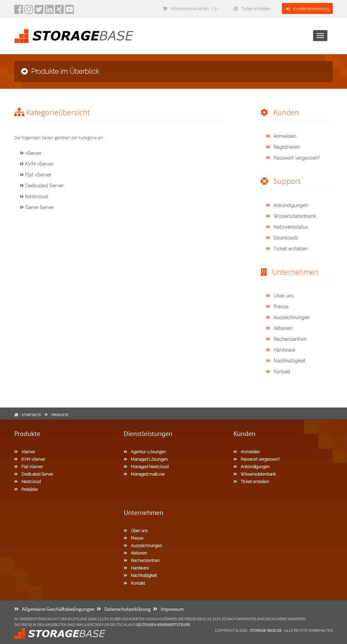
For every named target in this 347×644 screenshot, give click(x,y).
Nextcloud (34, 196)
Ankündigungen (287, 205)
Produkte (60, 415)
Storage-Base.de (266, 630)
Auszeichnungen (288, 317)
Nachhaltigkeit (286, 361)
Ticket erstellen (252, 9)
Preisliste (26, 490)
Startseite (31, 415)
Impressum (168, 609)
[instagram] (29, 12)
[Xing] (59, 12)
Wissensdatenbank (291, 216)
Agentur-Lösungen (145, 452)
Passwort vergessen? (293, 158)
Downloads (282, 238)
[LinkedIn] (49, 12)
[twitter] (39, 12)
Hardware (281, 350)
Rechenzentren (286, 339)
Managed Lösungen (146, 459)
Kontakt (278, 372)
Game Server (37, 207)
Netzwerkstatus (287, 227)
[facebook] (19, 12)
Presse (277, 307)
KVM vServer (37, 164)
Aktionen (279, 328)
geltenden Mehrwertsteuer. (164, 625)
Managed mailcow (144, 474)
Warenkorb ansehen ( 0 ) (190, 9)
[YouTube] (69, 12)
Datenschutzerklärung (124, 609)
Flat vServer (36, 175)
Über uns (280, 296)
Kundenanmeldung (307, 9)
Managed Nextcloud (146, 467)
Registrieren (283, 147)
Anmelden (281, 136)
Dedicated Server (42, 186)
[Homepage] (74, 36)
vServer (31, 153)
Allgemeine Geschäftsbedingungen (54, 609)
